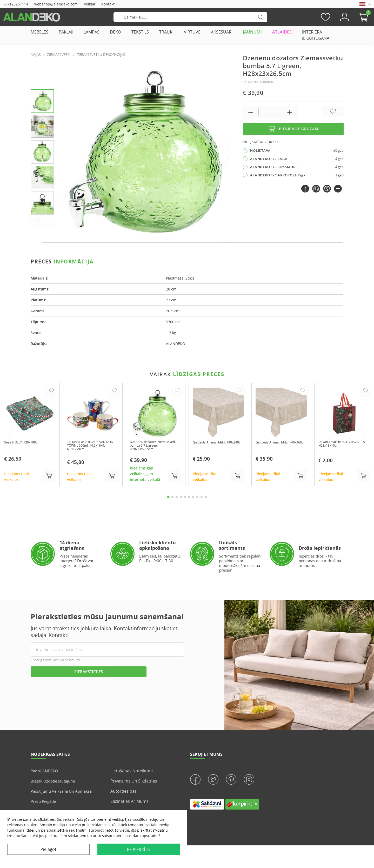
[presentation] (228, 153)
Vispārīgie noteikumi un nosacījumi (55, 662)
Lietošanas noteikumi (132, 773)
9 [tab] (202, 499)
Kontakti (108, 4)
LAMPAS (92, 32)
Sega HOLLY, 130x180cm (25, 442)
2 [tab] (172, 499)
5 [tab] (185, 499)
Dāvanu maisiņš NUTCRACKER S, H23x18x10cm (332, 447)
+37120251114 (16, 4)
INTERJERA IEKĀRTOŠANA (316, 35)
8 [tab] (197, 499)
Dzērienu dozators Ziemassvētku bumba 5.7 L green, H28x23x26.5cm (153, 447)
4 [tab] (181, 499)
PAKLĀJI (66, 32)
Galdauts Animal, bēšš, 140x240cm (212, 445)
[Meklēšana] (190, 17)
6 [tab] (189, 499)
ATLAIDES (282, 32)
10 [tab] (206, 499)
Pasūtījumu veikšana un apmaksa (64, 793)
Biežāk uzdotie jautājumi (55, 783)
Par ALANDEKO (45, 773)
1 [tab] (168, 499)
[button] (365, 17)
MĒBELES (39, 32)
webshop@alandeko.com (56, 4)
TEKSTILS (140, 32)
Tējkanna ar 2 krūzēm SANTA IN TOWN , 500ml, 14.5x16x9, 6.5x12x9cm (92, 447)
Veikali (89, 4)
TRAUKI (166, 32)
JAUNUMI (252, 32)
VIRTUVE (192, 32)
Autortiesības (123, 793)
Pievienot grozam (293, 129)
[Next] (42, 221)
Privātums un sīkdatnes (134, 783)
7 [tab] (193, 499)
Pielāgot (48, 849)
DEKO (115, 32)
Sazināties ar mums (129, 803)
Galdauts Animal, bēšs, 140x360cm (275, 445)
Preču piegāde (45, 803)
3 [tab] (177, 499)
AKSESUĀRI (222, 32)
